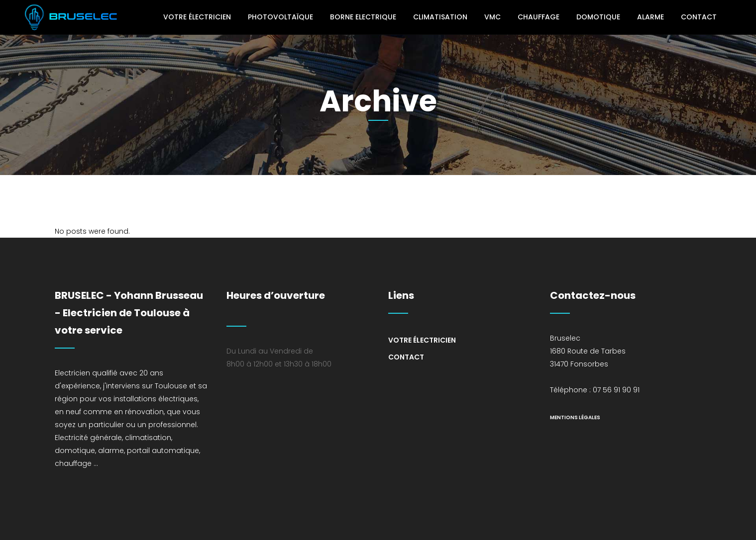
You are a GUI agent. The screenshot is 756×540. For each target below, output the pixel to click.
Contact (406, 357)
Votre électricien (422, 340)
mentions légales (575, 417)
